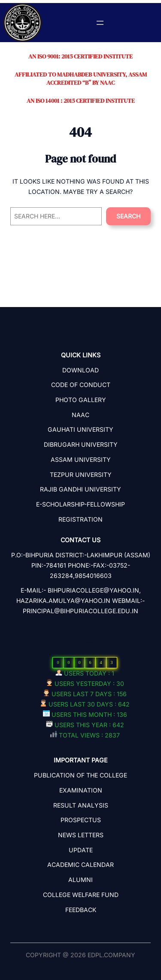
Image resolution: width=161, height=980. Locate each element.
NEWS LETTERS (81, 835)
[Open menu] (100, 23)
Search (128, 216)
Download (80, 370)
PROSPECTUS (81, 820)
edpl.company (111, 955)
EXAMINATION (81, 790)
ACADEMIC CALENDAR (80, 865)
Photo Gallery (81, 400)
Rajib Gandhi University (80, 489)
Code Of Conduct (81, 385)
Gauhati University (80, 429)
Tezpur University (81, 475)
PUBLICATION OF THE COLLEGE (80, 775)
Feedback (81, 910)
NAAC (80, 415)
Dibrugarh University (81, 444)
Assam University (81, 459)
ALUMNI (80, 880)
